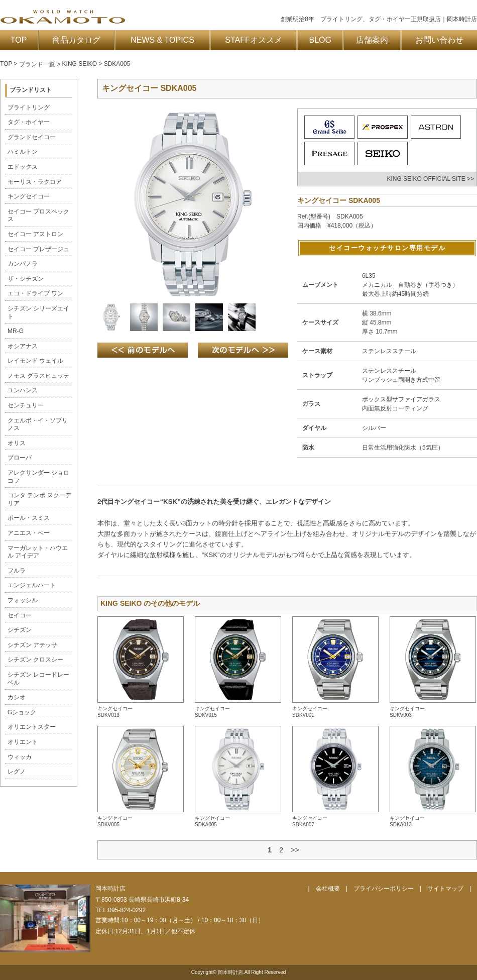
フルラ (17, 571)
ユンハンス (23, 390)
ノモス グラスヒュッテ (38, 376)
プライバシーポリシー (384, 889)
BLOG (320, 40)
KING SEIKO (80, 64)
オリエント (23, 742)
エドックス (23, 167)
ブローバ (20, 458)
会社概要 (328, 889)
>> (295, 850)
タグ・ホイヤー (29, 122)
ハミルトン (23, 152)
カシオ (17, 697)
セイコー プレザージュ (38, 249)
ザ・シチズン (26, 279)
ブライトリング (29, 107)
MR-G (16, 331)
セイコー (20, 615)
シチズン (20, 630)
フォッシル (23, 600)
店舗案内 (372, 40)
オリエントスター (32, 727)
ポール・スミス (29, 518)
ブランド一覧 (37, 64)
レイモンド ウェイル (35, 361)
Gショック (22, 712)
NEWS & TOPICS (162, 40)
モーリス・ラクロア (35, 182)
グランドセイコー (32, 137)
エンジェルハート (32, 585)
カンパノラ (23, 264)
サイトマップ (445, 889)
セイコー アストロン (35, 234)
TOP (19, 40)
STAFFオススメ (253, 40)
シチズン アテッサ (32, 645)
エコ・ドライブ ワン (35, 293)
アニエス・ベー (29, 533)
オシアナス (23, 346)
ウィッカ (20, 757)
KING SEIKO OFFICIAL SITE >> (430, 179)
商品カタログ (76, 40)
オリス (17, 443)
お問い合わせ (439, 40)
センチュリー (26, 405)
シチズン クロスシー (35, 660)
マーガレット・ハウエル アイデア (38, 552)
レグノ (17, 772)
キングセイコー (29, 196)
